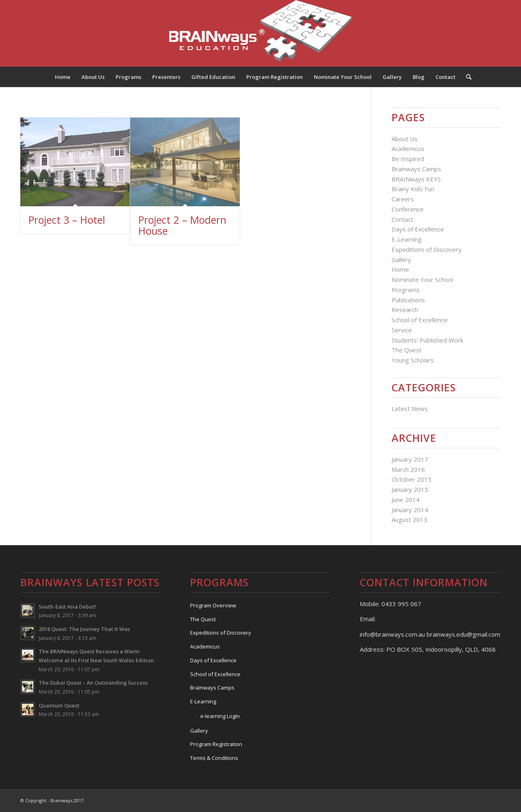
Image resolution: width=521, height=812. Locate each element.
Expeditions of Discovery (427, 249)
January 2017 (410, 459)
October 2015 (412, 479)
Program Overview (213, 605)
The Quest (407, 350)
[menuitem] (63, 77)
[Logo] (261, 33)
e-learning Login (220, 716)
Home (400, 269)
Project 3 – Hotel (67, 220)
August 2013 (409, 520)
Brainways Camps (416, 169)
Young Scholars (413, 360)
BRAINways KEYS (416, 179)
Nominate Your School (422, 279)
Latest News (410, 408)
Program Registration (216, 744)
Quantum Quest (59, 705)
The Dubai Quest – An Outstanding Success (93, 683)
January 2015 (410, 489)
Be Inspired (408, 159)
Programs (406, 290)
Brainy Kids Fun (413, 189)
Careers (403, 199)
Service (402, 330)
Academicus (408, 148)
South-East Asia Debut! (67, 607)
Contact (402, 219)
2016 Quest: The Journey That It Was (84, 629)
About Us (405, 139)
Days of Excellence (418, 229)
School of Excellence (420, 320)
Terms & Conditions (214, 758)
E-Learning (407, 239)
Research (405, 310)
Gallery (401, 260)
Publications (408, 300)
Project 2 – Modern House (182, 225)
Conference (408, 209)
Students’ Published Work (427, 340)
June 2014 (406, 500)
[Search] (466, 77)
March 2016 (408, 469)
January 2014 (410, 510)
